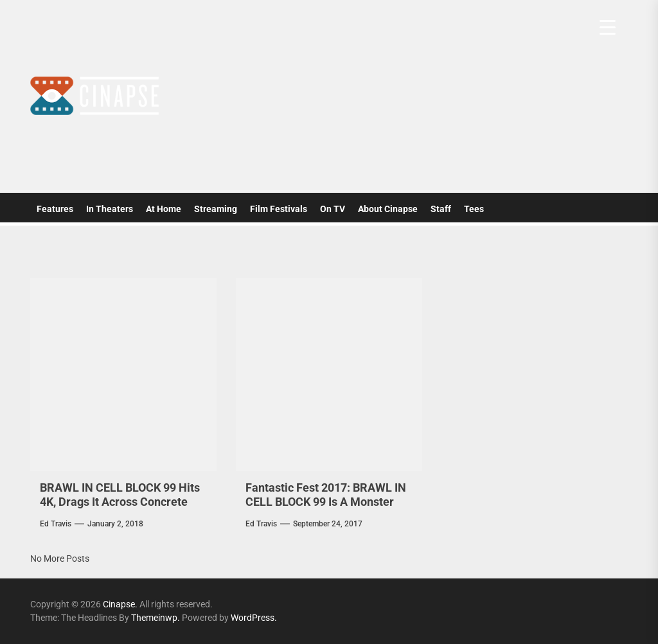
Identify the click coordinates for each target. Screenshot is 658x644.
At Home (164, 209)
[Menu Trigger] (608, 27)
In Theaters (110, 209)
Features (55, 209)
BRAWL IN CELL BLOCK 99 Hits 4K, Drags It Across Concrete (120, 495)
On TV (333, 209)
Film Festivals (279, 209)
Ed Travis (56, 524)
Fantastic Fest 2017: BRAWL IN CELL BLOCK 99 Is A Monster (326, 495)
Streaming (216, 209)
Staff (441, 209)
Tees (474, 209)
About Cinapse (388, 209)
